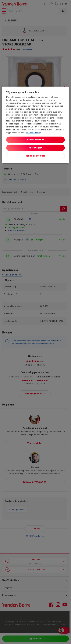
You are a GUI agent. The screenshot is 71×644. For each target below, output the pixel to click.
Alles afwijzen (35, 148)
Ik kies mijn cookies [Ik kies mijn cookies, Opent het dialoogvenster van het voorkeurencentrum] (35, 156)
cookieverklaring (34, 133)
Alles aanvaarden (35, 140)
